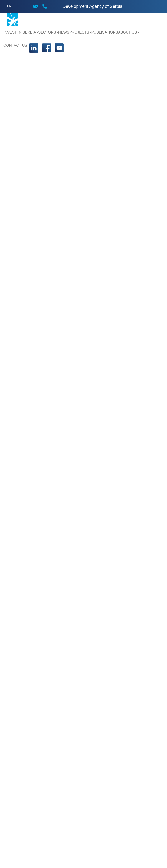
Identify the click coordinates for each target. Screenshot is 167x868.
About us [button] (129, 32)
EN (9, 6)
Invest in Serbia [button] (21, 32)
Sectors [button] (48, 32)
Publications (104, 32)
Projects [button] (80, 32)
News (64, 32)
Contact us (15, 45)
